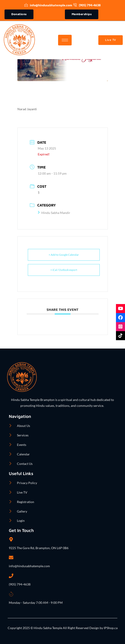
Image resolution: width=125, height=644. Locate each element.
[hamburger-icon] (65, 40)
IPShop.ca (110, 628)
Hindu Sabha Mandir (54, 213)
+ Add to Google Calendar (64, 255)
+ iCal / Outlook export (64, 270)
